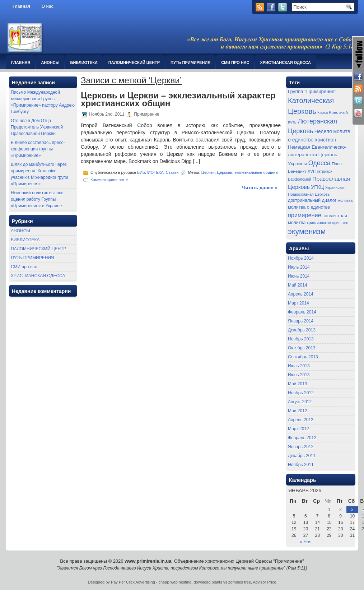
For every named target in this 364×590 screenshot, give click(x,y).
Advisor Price (265, 582)
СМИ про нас (235, 62)
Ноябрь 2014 (301, 258)
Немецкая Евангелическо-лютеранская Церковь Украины (317, 155)
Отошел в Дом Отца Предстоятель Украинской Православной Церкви (37, 127)
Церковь (225, 172)
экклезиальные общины (256, 172)
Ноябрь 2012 (301, 393)
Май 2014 (298, 285)
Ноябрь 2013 (301, 339)
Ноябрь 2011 (301, 465)
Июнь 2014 (299, 276)
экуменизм (307, 232)
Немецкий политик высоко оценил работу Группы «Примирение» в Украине (37, 199)
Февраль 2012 (302, 438)
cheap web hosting (175, 582)
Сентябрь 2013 (303, 357)
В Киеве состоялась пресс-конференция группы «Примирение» (38, 149)
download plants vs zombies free (222, 582)
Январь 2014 (301, 321)
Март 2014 (298, 303)
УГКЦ (317, 187)
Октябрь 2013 (302, 348)
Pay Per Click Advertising (133, 582)
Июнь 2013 (299, 375)
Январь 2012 (301, 447)
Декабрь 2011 (302, 456)
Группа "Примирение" (312, 91)
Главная (21, 6)
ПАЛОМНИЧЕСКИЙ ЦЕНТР (134, 62)
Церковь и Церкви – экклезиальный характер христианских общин (178, 99)
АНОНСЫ (50, 62)
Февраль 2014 (302, 312)
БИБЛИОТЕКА (84, 62)
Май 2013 (298, 384)
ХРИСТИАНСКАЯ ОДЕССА (285, 62)
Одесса (319, 163)
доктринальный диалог (312, 200)
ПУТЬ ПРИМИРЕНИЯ (190, 62)
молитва (345, 200)
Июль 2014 (299, 267)
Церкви (208, 172)
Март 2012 (298, 429)
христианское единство (328, 223)
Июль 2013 (299, 366)
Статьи (172, 172)
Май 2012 (298, 411)
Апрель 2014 (301, 294)
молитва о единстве (309, 207)
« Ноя (306, 542)
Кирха (323, 112)
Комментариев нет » (109, 180)
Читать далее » (260, 188)
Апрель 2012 (301, 420)
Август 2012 (300, 402)
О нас (48, 6)
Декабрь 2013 (302, 330)
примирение (305, 215)
